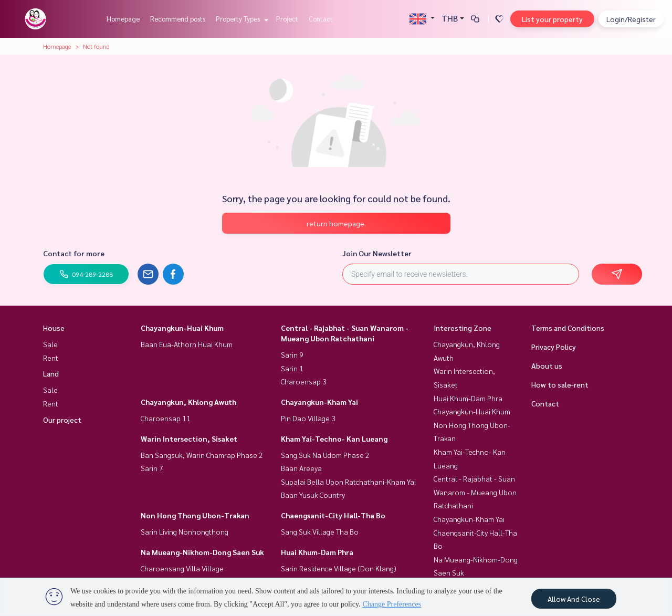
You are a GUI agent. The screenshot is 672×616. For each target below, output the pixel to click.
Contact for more (74, 253)
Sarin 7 (152, 468)
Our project (62, 420)
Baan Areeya (301, 468)
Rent (51, 358)
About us (547, 366)
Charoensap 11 (166, 418)
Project (287, 19)
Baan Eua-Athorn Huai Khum (187, 344)
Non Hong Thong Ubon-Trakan (195, 515)
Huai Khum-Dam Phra (317, 552)
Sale (50, 344)
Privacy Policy (554, 347)
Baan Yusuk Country (313, 495)
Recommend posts (178, 19)
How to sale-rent (560, 384)
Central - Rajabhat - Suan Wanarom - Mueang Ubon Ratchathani (475, 492)
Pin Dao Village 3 (308, 418)
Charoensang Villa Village (182, 568)
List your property (552, 19)
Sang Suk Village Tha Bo (320, 531)
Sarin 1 (292, 368)
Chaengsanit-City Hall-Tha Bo (333, 515)
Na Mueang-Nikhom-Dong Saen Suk (202, 552)
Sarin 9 (292, 354)
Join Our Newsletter (377, 253)
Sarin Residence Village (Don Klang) (339, 568)
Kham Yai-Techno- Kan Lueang (334, 438)
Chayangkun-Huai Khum (182, 328)
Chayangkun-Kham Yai (319, 402)
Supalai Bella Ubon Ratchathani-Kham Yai (348, 482)
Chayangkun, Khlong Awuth (188, 402)
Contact (321, 19)
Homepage (123, 19)
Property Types (241, 19)
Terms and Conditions (568, 328)
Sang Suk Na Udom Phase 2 (325, 455)
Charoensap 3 (304, 381)
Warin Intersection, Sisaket (189, 438)
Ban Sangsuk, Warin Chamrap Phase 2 (202, 455)
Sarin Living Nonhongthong (185, 531)
